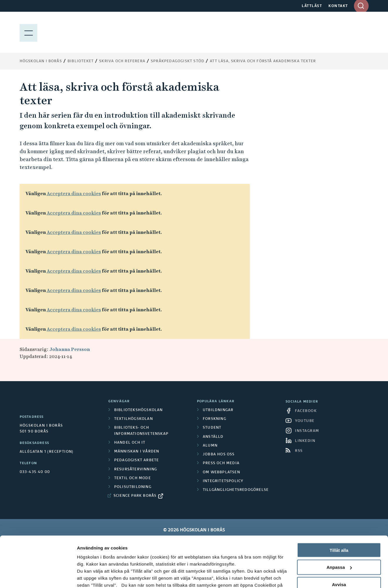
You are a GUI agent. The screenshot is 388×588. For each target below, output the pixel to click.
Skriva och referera (122, 61)
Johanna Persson (70, 349)
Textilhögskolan (134, 419)
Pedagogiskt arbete (137, 460)
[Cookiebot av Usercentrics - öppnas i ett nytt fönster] (38, 577)
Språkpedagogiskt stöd (178, 61)
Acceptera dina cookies (74, 194)
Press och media (221, 463)
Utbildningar (218, 410)
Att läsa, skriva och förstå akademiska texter (263, 61)
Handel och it (130, 443)
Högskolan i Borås (41, 61)
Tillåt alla (339, 505)
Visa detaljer (90, 576)
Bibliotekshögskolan (139, 410)
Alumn (210, 446)
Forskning (215, 419)
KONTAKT (338, 6)
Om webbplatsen (221, 472)
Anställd (213, 437)
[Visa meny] (28, 32)
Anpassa (339, 522)
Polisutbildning (133, 487)
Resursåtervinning (136, 469)
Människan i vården (137, 452)
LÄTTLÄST (312, 6)
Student (212, 428)
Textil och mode (133, 478)
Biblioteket (81, 61)
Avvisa (339, 539)
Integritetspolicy (223, 481)
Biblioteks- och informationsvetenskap (141, 431)
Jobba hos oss (219, 454)
